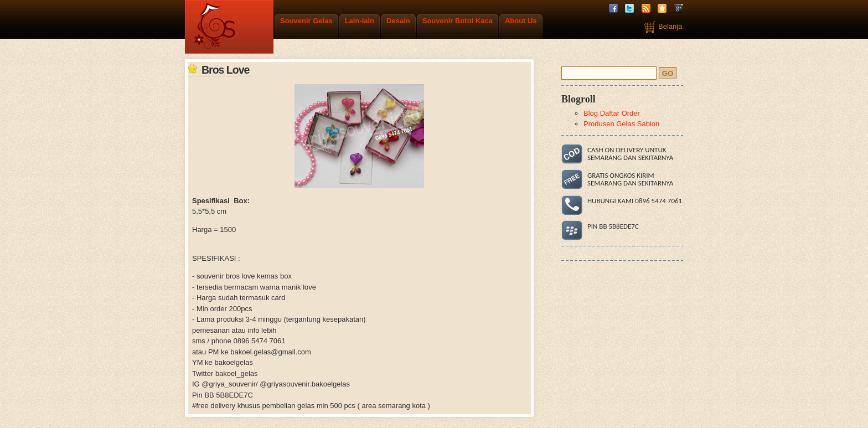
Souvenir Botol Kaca (458, 21)
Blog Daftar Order (612, 113)
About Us (521, 21)
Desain (398, 21)
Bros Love (225, 70)
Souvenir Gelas (306, 21)
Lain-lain (360, 21)
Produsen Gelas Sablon (621, 124)
